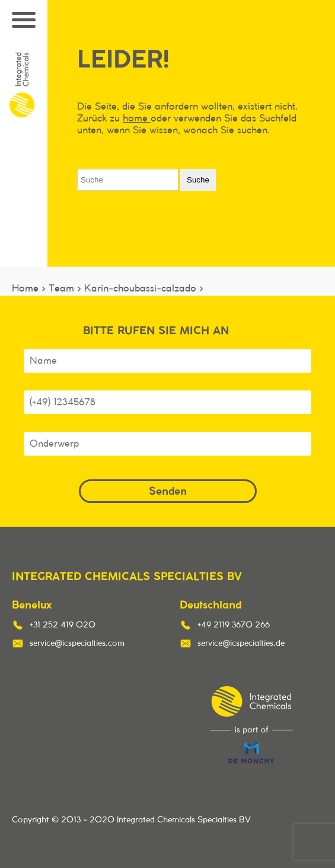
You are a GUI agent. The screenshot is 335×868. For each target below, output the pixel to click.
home (137, 118)
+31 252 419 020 (63, 625)
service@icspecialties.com (77, 643)
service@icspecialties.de (241, 643)
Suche (198, 180)
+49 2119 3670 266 (234, 625)
